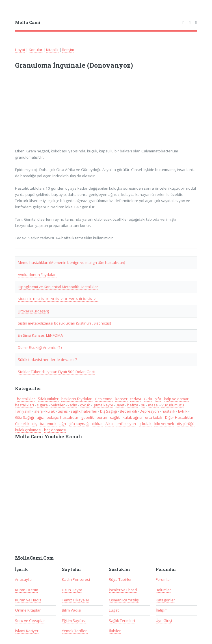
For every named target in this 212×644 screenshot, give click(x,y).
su (143, 405)
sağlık (115, 417)
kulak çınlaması (28, 430)
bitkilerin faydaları (77, 399)
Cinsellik (22, 424)
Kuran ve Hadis (28, 600)
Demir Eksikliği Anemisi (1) (40, 347)
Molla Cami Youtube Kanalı (49, 437)
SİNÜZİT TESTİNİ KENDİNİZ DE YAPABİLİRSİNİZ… (58, 299)
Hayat (20, 50)
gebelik (87, 417)
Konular (36, 50)
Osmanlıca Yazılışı (124, 600)
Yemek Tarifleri (75, 631)
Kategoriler (165, 600)
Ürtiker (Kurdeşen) (33, 311)
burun (102, 417)
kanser (121, 399)
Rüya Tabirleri (121, 579)
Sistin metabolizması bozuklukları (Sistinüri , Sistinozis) (64, 323)
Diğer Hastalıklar (179, 417)
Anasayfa (23, 579)
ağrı (63, 424)
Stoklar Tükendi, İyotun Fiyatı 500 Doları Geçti (57, 372)
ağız (40, 417)
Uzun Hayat (72, 590)
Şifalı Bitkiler (48, 399)
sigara (42, 405)
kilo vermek (164, 424)
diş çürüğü (186, 424)
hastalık (168, 411)
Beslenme (104, 399)
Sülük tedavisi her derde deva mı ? (47, 360)
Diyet (120, 405)
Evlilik (183, 411)
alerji (38, 411)
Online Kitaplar (28, 610)
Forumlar (163, 579)
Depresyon (149, 411)
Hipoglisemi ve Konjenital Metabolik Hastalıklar (58, 287)
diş (35, 424)
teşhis (63, 411)
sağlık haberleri (84, 411)
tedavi (136, 399)
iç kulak (145, 424)
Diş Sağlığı (109, 411)
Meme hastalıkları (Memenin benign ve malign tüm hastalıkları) (72, 262)
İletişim (68, 50)
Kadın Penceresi (76, 579)
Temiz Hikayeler (76, 600)
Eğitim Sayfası (74, 621)
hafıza (133, 405)
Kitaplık (52, 50)
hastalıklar (26, 399)
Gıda (148, 399)
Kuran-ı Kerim (27, 590)
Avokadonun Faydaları (37, 275)
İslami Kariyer (27, 631)
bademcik (48, 424)
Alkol (110, 424)
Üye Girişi (164, 621)
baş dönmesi (55, 430)
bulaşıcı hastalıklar (62, 417)
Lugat (114, 610)
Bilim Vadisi (72, 610)
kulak (50, 411)
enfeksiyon (126, 424)
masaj (153, 405)
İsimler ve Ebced (123, 590)
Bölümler (163, 590)
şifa (158, 399)
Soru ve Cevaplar (30, 621)
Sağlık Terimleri (122, 621)
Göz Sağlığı (24, 417)
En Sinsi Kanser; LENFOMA (40, 335)
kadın (72, 405)
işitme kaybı (103, 405)
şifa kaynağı (79, 424)
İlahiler (115, 631)
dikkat (97, 424)
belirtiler (58, 405)
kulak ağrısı (132, 417)
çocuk (85, 405)
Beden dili (128, 411)
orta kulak (154, 417)
